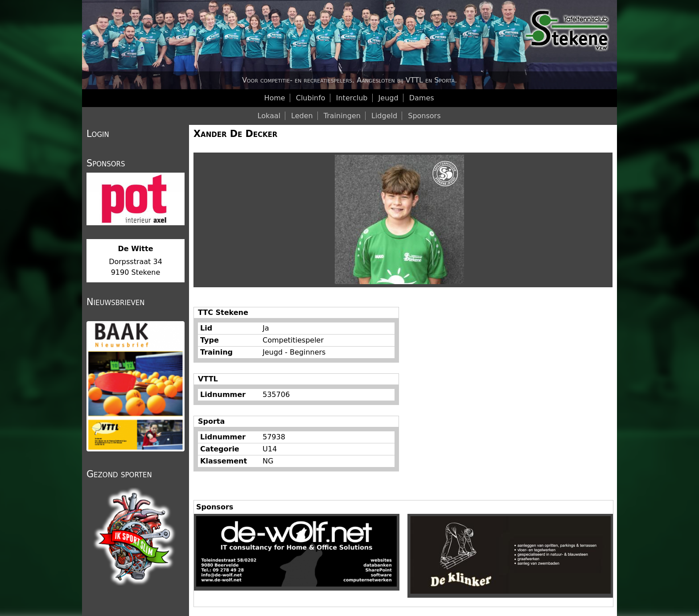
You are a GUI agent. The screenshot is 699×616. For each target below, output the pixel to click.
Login (98, 134)
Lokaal (269, 116)
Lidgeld (384, 116)
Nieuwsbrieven (115, 302)
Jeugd (389, 98)
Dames (422, 98)
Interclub (352, 98)
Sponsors (424, 116)
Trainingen (342, 116)
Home (274, 98)
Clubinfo (311, 98)
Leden (302, 116)
